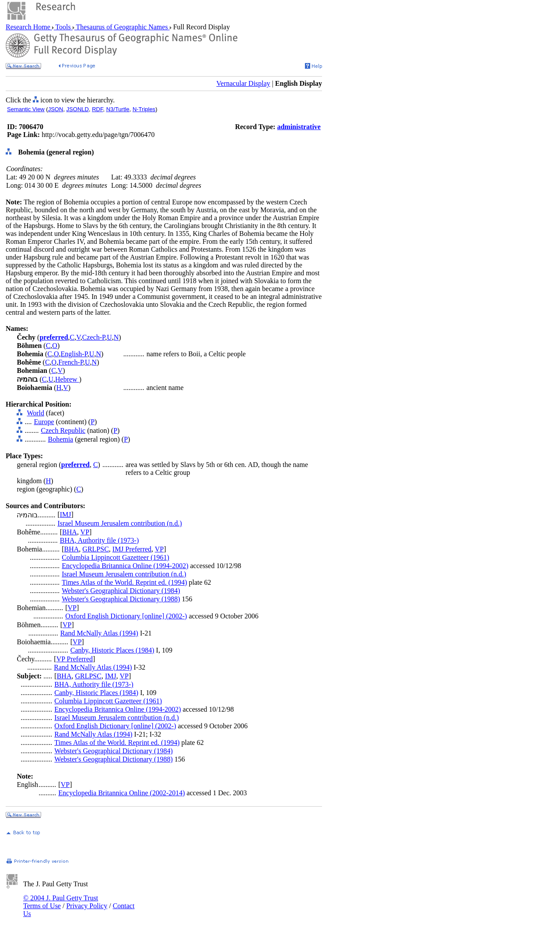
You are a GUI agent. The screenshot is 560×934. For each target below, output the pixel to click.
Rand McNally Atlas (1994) (99, 633)
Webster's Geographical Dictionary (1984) (121, 591)
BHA (70, 532)
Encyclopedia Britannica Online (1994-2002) (125, 566)
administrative (299, 127)
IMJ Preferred (132, 549)
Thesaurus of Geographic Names (122, 27)
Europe (44, 422)
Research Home (29, 27)
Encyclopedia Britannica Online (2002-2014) (121, 793)
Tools (63, 27)
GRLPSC (95, 549)
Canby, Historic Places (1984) (112, 650)
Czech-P (94, 337)
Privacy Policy (87, 906)
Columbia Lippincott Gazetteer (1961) (115, 557)
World (35, 413)
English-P (74, 354)
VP (85, 532)
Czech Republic (63, 430)
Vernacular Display (243, 83)
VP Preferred (75, 659)
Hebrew (67, 379)
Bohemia (60, 439)
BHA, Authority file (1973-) (99, 540)
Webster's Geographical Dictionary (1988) (121, 599)
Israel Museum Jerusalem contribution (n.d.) (119, 523)
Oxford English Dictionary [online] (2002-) (126, 616)
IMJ (66, 514)
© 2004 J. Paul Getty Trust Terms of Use (61, 902)
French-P (71, 362)
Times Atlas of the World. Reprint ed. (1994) (124, 582)
